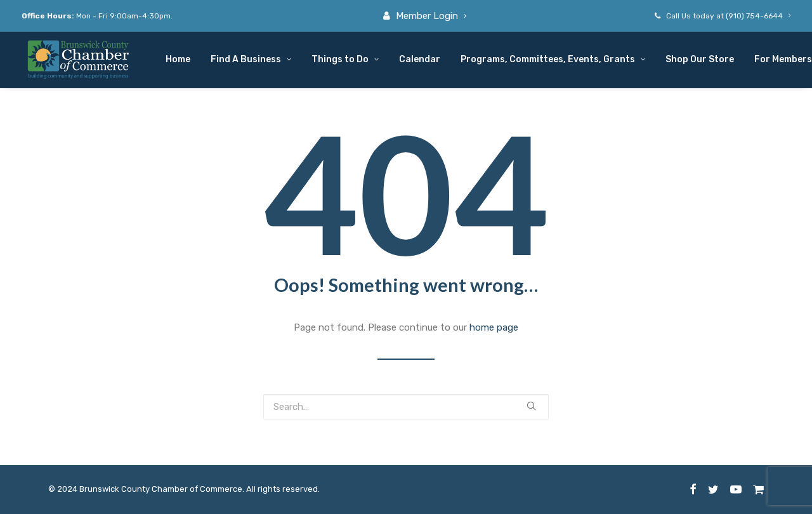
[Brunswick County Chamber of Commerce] (79, 60)
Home (178, 59)
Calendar (420, 59)
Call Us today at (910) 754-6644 (728, 16)
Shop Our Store (700, 59)
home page (494, 327)
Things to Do (345, 59)
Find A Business (251, 59)
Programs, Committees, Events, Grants (553, 59)
